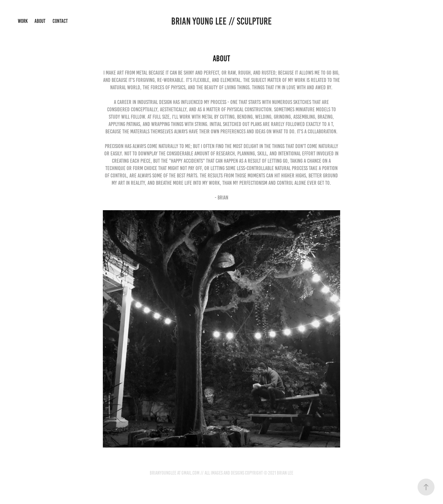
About (40, 21)
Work (23, 21)
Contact (60, 21)
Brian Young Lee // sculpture (221, 21)
